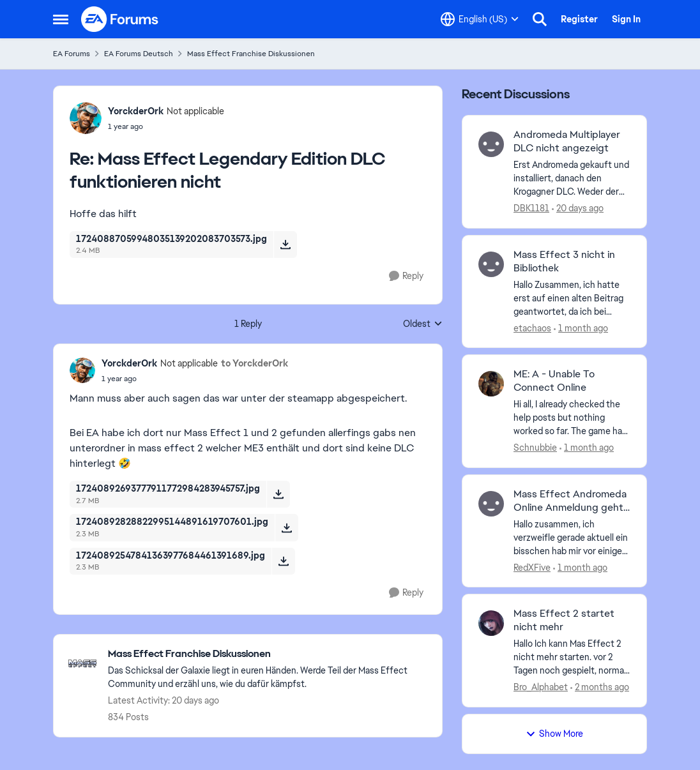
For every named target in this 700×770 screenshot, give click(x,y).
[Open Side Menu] (61, 19)
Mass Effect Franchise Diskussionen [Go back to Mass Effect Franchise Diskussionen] (251, 54)
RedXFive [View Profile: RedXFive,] (532, 567)
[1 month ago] (581, 328)
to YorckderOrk (255, 363)
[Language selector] (480, 19)
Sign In (626, 19)
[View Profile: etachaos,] (491, 264)
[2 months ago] (600, 687)
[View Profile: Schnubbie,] (491, 384)
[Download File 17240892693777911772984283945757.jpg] (278, 494)
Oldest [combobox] (423, 324)
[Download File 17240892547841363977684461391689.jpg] (283, 561)
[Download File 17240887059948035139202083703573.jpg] (285, 245)
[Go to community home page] (120, 19)
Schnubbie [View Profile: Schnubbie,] (535, 448)
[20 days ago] (578, 208)
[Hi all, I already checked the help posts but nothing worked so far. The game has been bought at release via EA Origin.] (572, 418)
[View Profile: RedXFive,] (491, 504)
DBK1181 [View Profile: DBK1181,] (531, 208)
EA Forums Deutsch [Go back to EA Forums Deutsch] (139, 54)
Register (579, 19)
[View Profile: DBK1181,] (491, 144)
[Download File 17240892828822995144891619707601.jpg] (286, 527)
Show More (554, 734)
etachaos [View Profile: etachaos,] (532, 328)
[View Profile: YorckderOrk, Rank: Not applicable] (86, 118)
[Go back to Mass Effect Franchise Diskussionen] (269, 654)
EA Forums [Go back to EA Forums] (72, 54)
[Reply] (406, 276)
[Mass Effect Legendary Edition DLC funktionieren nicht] (166, 126)
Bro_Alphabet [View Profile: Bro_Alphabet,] (541, 687)
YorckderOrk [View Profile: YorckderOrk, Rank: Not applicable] (136, 111)
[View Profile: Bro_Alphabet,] (491, 623)
